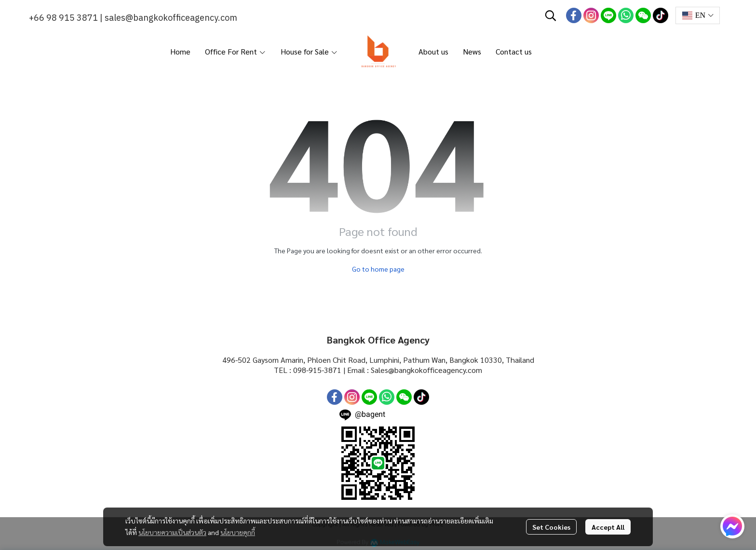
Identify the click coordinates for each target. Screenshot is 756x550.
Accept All (608, 527)
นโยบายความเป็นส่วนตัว (172, 532)
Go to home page (378, 269)
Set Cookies (551, 527)
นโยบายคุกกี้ (238, 532)
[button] (551, 15)
